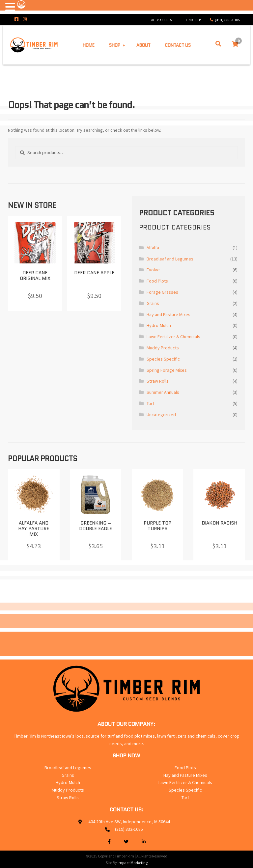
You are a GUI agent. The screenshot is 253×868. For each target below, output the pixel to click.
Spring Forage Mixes (167, 370)
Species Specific (163, 359)
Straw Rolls (158, 381)
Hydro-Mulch (159, 325)
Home (89, 45)
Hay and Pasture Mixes (169, 314)
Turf (150, 403)
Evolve (153, 270)
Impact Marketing (133, 863)
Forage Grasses (162, 292)
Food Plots (157, 281)
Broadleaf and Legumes (170, 259)
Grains (153, 303)
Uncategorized (161, 415)
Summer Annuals (163, 392)
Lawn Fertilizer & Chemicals (173, 337)
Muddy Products (163, 348)
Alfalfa (153, 248)
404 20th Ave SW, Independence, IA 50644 (129, 822)
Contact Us (178, 45)
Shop (115, 45)
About (143, 45)
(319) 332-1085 (227, 20)
